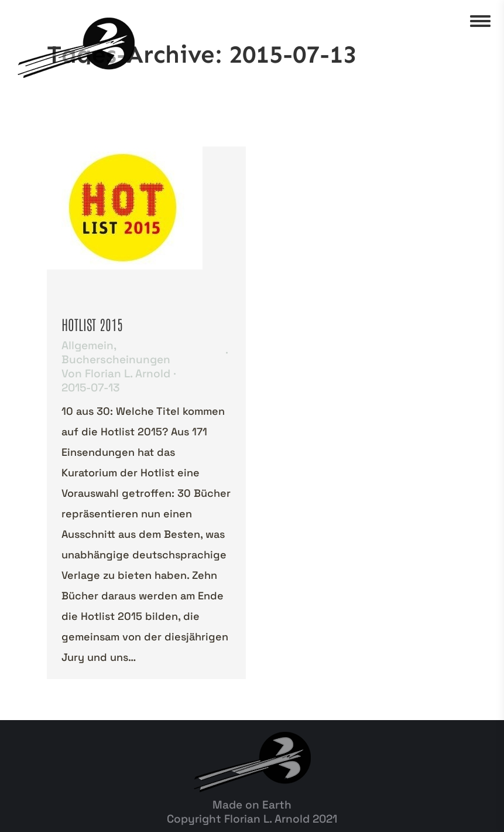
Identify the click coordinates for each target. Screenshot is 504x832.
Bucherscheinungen (116, 359)
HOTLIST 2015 (92, 324)
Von (116, 374)
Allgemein (88, 345)
